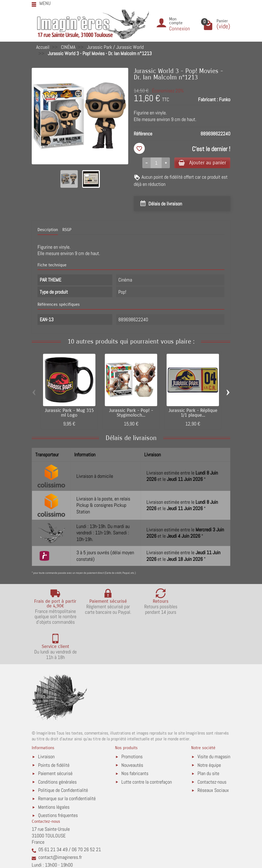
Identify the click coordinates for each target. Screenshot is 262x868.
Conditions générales (57, 747)
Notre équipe (209, 730)
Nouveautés (132, 730)
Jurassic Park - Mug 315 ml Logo (69, 413)
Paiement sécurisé (55, 739)
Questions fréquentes (58, 781)
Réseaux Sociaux (213, 755)
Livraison (46, 722)
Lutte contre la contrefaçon (147, 747)
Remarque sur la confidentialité (67, 764)
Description (48, 230)
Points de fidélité (54, 730)
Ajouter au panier (201, 163)
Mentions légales (54, 772)
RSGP (67, 230)
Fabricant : (208, 99)
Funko (225, 99)
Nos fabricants (135, 739)
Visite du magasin (214, 722)
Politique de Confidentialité (63, 755)
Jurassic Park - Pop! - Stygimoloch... (131, 413)
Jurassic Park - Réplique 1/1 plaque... (193, 413)
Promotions (132, 722)
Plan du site (208, 739)
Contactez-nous (212, 747)
